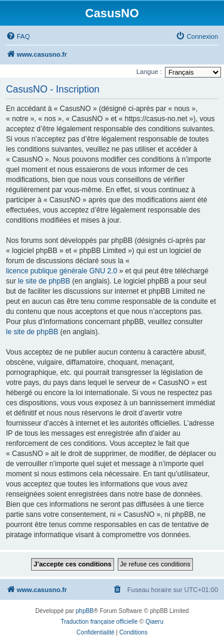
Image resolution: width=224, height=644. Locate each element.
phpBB (85, 611)
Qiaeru (154, 622)
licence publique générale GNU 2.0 (62, 271)
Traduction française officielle (99, 622)
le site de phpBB (44, 281)
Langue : (149, 72)
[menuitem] (18, 36)
